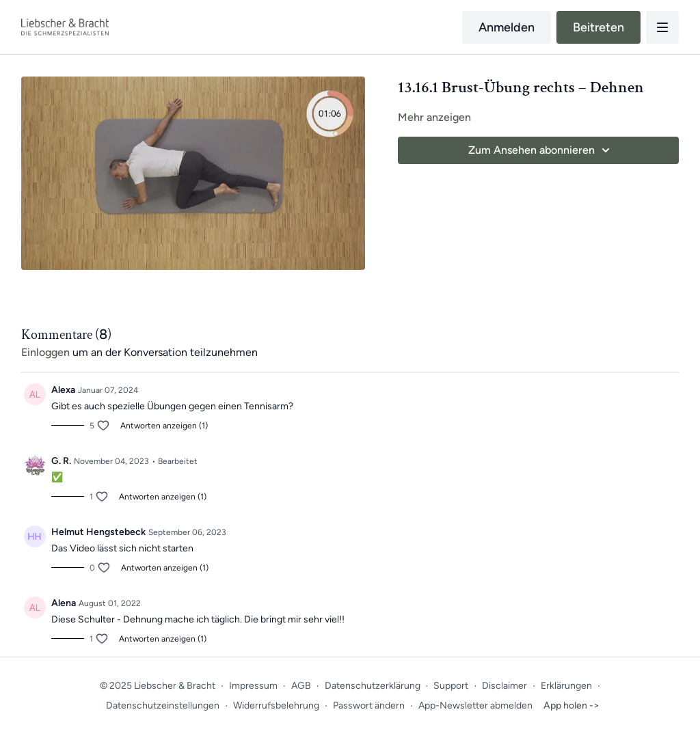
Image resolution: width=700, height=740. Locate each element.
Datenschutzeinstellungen (163, 705)
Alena (64, 603)
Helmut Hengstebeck (98, 532)
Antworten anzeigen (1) (164, 426)
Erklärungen (566, 686)
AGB (301, 686)
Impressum (253, 686)
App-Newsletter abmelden (475, 705)
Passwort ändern (369, 705)
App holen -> (571, 705)
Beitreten (598, 27)
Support (451, 686)
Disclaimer (504, 686)
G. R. (61, 461)
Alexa (63, 390)
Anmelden (507, 27)
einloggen (45, 352)
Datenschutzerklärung (373, 686)
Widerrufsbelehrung (276, 705)
